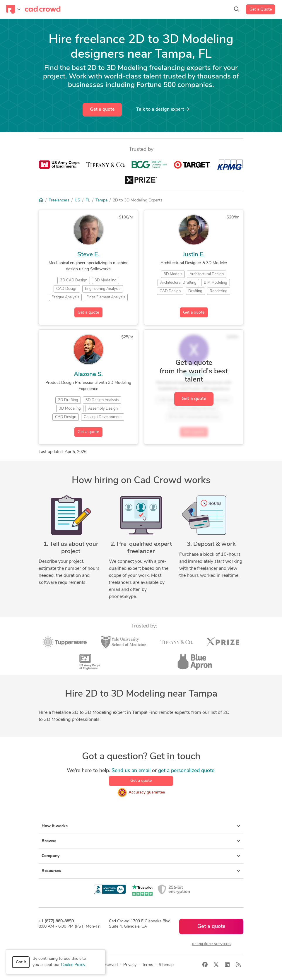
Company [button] (141, 856)
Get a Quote (261, 10)
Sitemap (166, 965)
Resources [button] (141, 871)
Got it (21, 962)
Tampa (101, 200)
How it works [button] (141, 826)
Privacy (130, 965)
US (77, 200)
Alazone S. (88, 374)
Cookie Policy (73, 965)
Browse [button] (141, 841)
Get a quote (102, 110)
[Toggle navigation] (13, 9)
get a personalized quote (186, 771)
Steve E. (88, 255)
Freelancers (59, 200)
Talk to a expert (163, 109)
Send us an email (131, 771)
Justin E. (194, 255)
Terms (148, 965)
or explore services (211, 944)
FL (88, 200)
